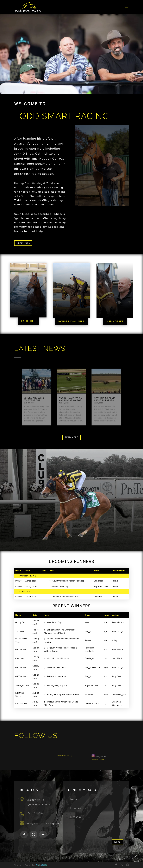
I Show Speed (22, 703)
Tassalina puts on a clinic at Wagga (71, 399)
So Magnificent (22, 685)
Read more (23, 243)
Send (118, 842)
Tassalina (20, 631)
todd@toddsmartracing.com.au (45, 823)
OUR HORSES (115, 321)
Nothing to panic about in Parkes (101, 399)
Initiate (18, 581)
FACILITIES (28, 321)
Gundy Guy (20, 622)
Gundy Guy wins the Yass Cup (38, 399)
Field (115, 581)
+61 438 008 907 (36, 813)
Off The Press (21, 649)
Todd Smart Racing (65, 756)
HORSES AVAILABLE (71, 321)
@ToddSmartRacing (96, 759)
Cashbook (20, 658)
